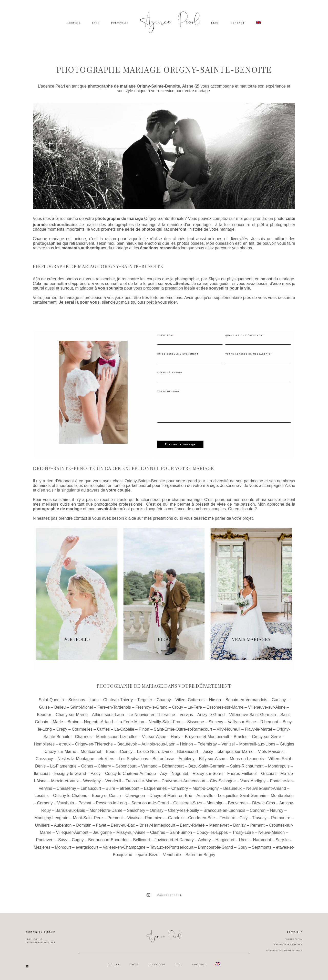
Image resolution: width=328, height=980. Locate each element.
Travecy (259, 817)
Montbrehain (282, 795)
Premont (115, 817)
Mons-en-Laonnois (247, 758)
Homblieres (44, 744)
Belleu (60, 707)
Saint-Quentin (51, 700)
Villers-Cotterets (190, 700)
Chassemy (66, 788)
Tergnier (145, 700)
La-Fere (195, 707)
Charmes (83, 736)
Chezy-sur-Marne (60, 751)
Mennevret (219, 825)
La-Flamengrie (63, 766)
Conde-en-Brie (201, 817)
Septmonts (262, 847)
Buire (110, 788)
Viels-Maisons (271, 751)
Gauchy (279, 700)
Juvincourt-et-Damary (174, 840)
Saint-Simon (181, 832)
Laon (94, 700)
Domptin (84, 825)
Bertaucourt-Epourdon (108, 840)
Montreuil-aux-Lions (257, 744)
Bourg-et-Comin (106, 795)
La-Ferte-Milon (131, 722)
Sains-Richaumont (247, 766)
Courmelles (82, 729)
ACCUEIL (74, 23)
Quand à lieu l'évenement (245, 335)
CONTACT (238, 23)
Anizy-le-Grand (211, 714)
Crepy (62, 729)
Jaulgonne (102, 832)
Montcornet (91, 751)
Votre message (169, 391)
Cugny (78, 840)
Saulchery (136, 810)
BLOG (215, 23)
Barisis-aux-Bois (70, 810)
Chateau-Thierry (118, 700)
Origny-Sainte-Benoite (164, 219)
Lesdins (41, 795)
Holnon (186, 744)
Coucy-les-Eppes (212, 832)
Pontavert (45, 840)
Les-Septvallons (134, 758)
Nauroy (277, 810)
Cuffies (104, 729)
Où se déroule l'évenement (178, 354)
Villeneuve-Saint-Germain (253, 714)
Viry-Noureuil (228, 729)
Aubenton (63, 825)
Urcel (244, 840)
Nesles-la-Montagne (76, 758)
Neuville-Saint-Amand (266, 788)
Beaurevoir (127, 744)
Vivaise (134, 817)
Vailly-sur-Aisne (242, 722)
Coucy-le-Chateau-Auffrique (130, 773)
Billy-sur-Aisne (212, 758)
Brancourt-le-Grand (215, 847)
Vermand (149, 766)
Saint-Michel (81, 707)
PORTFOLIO (120, 23)
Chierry (105, 766)
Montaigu (215, 803)
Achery (204, 840)
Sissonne (196, 722)
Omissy (156, 810)
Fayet (101, 825)
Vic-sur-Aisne (154, 736)
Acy (164, 773)
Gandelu (176, 817)
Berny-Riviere (192, 825)
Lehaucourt (91, 788)
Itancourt (42, 773)
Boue (111, 751)
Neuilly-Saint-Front (166, 722)
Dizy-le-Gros (264, 803)
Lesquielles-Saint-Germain (242, 795)
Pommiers (154, 817)
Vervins (186, 714)
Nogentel (180, 773)
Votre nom (165, 335)
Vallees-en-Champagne (124, 847)
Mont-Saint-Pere (88, 817)
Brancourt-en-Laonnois (224, 810)
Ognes (87, 766)
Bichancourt (173, 766)
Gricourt (268, 773)
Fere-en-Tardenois (114, 707)
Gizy (243, 817)
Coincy (126, 751)
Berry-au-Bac (123, 825)
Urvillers (42, 825)
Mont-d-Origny (206, 788)
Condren (258, 810)
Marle (58, 722)
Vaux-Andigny (253, 781)
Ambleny (187, 758)
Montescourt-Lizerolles (117, 736)
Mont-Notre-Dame (106, 810)
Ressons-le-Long (111, 803)
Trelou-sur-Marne (141, 781)
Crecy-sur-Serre (266, 736)
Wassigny (92, 781)
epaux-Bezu (147, 854)
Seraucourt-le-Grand (150, 803)
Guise (44, 707)
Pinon (144, 729)
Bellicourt (142, 840)
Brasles (240, 736)
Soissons (77, 700)
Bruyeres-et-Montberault (207, 736)
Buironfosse (163, 758)
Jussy (208, 751)
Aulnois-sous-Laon (158, 744)
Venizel (228, 744)
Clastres (158, 832)
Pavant (85, 803)
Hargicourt (225, 840)
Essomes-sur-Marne (225, 707)
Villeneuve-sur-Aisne (267, 707)
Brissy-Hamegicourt (157, 825)
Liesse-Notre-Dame (155, 751)
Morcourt (63, 847)
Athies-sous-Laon (108, 714)
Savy (63, 840)
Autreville (205, 795)
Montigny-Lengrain (51, 817)
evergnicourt (87, 847)
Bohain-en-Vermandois (246, 700)
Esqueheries (155, 788)
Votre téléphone (170, 373)
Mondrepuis (279, 766)
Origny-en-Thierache (94, 744)
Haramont (262, 840)
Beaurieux (232, 788)
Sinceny (216, 722)
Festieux (227, 817)
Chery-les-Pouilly (184, 810)
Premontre (281, 817)
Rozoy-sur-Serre (208, 773)
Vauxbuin (66, 803)
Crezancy (44, 758)
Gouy (242, 847)
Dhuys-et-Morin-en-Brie (171, 795)
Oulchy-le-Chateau (70, 795)
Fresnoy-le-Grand (152, 707)
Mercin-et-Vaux (65, 781)
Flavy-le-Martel (258, 729)
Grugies (287, 744)
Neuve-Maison (271, 832)
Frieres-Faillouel (242, 773)
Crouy (178, 707)
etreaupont (130, 788)
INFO (96, 23)
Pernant (258, 825)
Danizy (239, 825)
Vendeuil (113, 781)
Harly (176, 736)
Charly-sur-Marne (72, 714)
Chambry (180, 788)
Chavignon (135, 795)
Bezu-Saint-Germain (207, 766)
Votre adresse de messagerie (248, 354)
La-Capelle (124, 729)
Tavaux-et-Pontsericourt (172, 847)
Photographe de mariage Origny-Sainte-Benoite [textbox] (98, 266)
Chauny (164, 700)
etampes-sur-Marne (236, 751)
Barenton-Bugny (200, 854)
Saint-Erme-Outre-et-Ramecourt (183, 729)
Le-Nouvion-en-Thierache (152, 714)
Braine (74, 722)
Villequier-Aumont (72, 832)
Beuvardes (238, 803)
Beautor (44, 714)
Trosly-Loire (243, 832)
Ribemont (269, 722)
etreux (65, 744)
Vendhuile (172, 854)
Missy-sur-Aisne (131, 832)
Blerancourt (188, 751)
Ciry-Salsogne (223, 781)
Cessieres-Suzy (188, 803)
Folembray (207, 744)
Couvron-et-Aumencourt (184, 781)
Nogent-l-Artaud (99, 722)
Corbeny (45, 803)
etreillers (106, 758)
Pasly (95, 773)
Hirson (215, 700)
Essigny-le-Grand (70, 773)
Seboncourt (126, 766)
